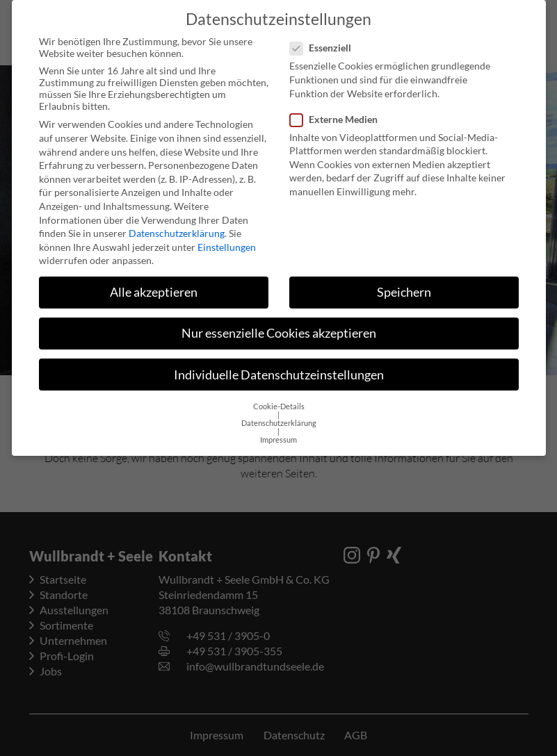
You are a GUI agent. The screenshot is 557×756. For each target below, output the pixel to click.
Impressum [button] (278, 429)
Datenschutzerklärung (177, 222)
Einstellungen (227, 236)
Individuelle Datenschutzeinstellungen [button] (279, 364)
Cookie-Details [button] (279, 395)
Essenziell (325, 36)
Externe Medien (338, 108)
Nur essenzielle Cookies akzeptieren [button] (279, 322)
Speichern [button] (404, 281)
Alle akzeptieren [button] (154, 281)
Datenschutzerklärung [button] (279, 412)
